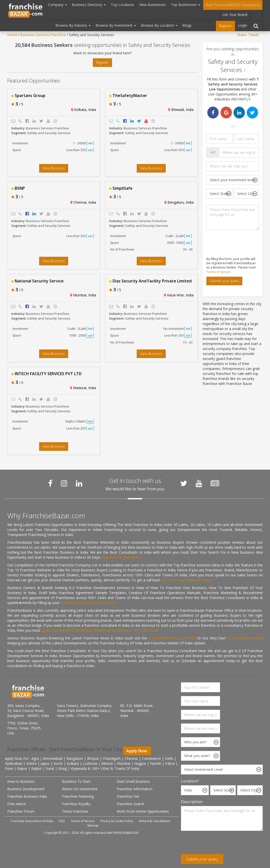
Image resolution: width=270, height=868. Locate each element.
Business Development (26, 789)
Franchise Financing (78, 796)
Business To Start (76, 781)
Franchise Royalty (76, 804)
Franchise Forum (21, 811)
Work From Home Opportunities (143, 811)
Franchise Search (131, 804)
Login (243, 25)
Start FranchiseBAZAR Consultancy (233, 5)
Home (12, 35)
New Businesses (153, 5)
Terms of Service (218, 272)
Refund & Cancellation (155, 821)
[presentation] (219, 844)
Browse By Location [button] (159, 25)
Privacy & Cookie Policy (117, 821)
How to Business (21, 781)
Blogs (187, 25)
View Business (54, 168)
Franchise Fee (128, 796)
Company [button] (57, 5)
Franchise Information (135, 789)
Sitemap (93, 825)
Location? (190, 781)
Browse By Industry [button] (73, 25)
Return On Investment (80, 789)
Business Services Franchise (43, 35)
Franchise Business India (27, 796)
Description (192, 802)
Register (225, 26)
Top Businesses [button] (186, 5)
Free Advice (17, 804)
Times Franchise (75, 811)
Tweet (254, 35)
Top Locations (123, 5)
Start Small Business (133, 781)
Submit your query (224, 281)
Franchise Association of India (32, 821)
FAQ (62, 821)
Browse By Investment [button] (116, 25)
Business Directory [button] (89, 5)
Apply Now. (137, 751)
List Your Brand (235, 15)
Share (242, 35)
